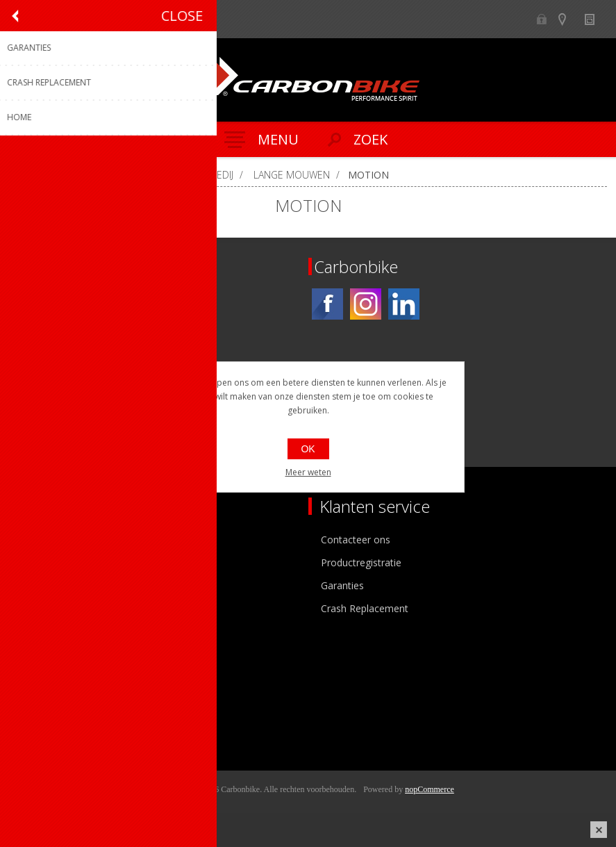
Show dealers (568, 19)
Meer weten (308, 472)
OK (308, 449)
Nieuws (596, 19)
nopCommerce (430, 789)
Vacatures (42, 585)
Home (26, 175)
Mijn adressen (51, 698)
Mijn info (39, 675)
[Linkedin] (404, 304)
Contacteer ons (356, 540)
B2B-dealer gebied (541, 19)
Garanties (342, 585)
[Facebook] (327, 304)
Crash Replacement (365, 608)
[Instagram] (366, 304)
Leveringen (44, 721)
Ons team (42, 562)
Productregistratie (361, 562)
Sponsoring (45, 608)
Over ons (40, 540)
